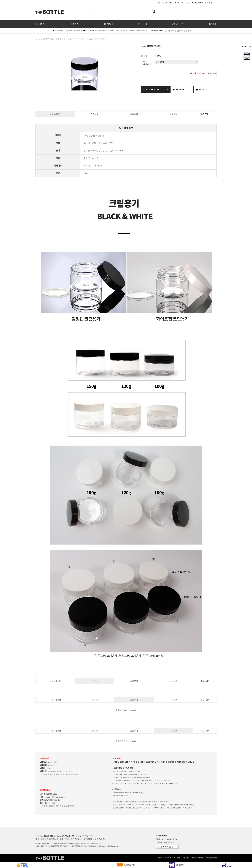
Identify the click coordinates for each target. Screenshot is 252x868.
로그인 (169, 2)
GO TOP (205, 114)
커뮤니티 (212, 24)
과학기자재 (142, 24)
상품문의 (173, 114)
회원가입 (160, 2)
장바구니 (201, 2)
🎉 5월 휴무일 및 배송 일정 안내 (178, 31)
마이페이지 (179, 2)
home (38, 39)
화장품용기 (41, 24)
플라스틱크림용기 (77, 39)
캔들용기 (75, 24)
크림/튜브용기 (61, 39)
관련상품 (95, 114)
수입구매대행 (178, 24)
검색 (154, 11)
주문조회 (189, 2)
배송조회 (213, 2)
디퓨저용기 (108, 24)
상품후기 (134, 114)
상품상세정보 (55, 114)
